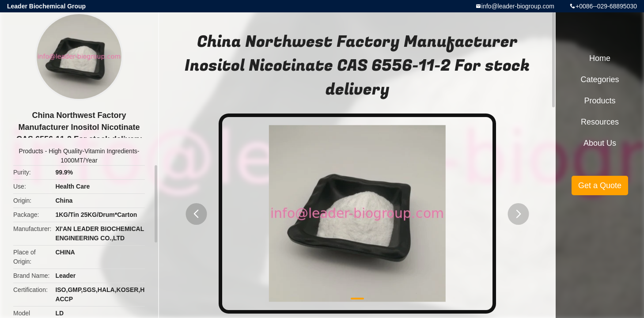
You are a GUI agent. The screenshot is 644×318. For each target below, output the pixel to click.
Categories (600, 79)
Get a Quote (600, 185)
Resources (600, 122)
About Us (600, 143)
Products (31, 151)
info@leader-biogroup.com (518, 6)
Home (600, 58)
